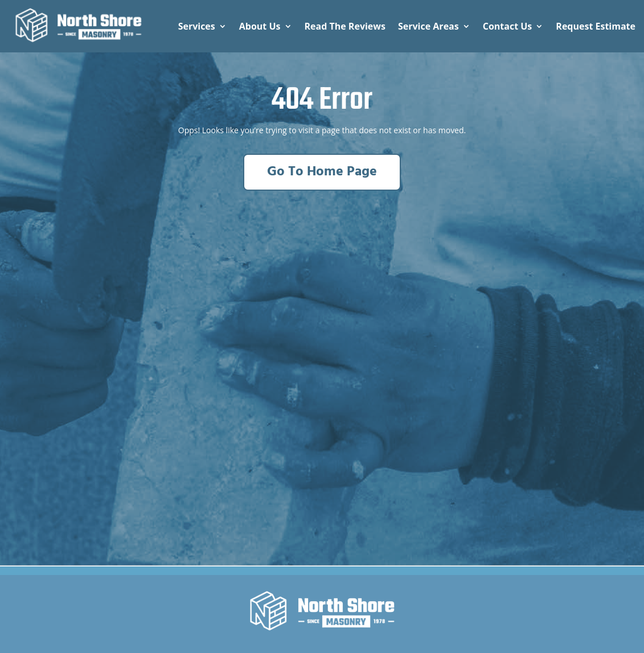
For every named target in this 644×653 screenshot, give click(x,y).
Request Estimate (596, 26)
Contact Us (508, 26)
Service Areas (428, 26)
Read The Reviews (345, 26)
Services (197, 26)
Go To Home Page (322, 172)
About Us (260, 26)
